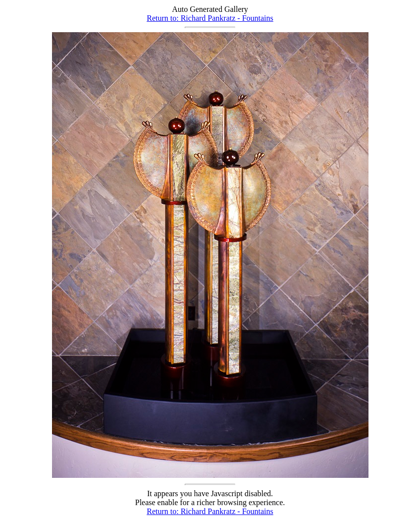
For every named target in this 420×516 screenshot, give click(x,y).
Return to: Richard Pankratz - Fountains (210, 18)
